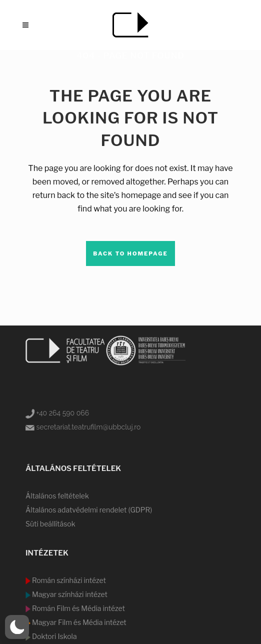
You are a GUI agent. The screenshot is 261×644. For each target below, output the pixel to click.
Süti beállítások (50, 524)
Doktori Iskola (54, 636)
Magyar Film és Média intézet (78, 622)
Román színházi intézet (68, 580)
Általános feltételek (57, 496)
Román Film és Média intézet (78, 608)
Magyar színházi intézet (69, 594)
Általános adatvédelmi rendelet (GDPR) (89, 510)
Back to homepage (130, 253)
